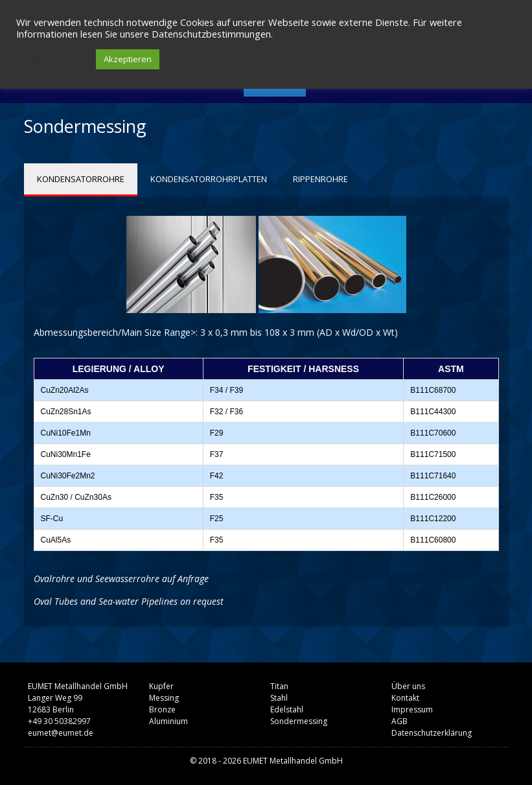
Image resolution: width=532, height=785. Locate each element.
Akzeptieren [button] (128, 59)
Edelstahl (287, 709)
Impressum (412, 709)
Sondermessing (299, 721)
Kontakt (405, 698)
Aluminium (168, 721)
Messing (164, 698)
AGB (399, 721)
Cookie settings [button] (53, 60)
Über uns (408, 686)
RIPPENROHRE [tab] (320, 179)
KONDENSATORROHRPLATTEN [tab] (209, 179)
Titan (279, 686)
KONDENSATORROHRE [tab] (81, 179)
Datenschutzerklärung (432, 733)
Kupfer (161, 686)
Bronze (162, 709)
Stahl (279, 698)
